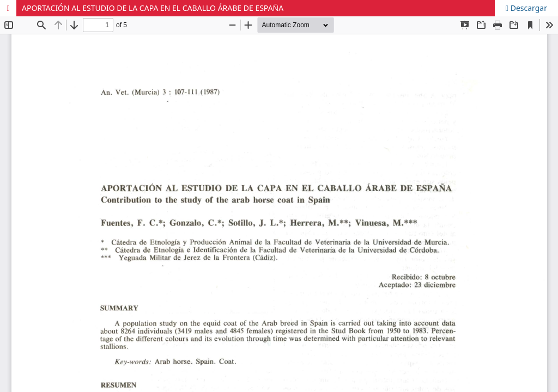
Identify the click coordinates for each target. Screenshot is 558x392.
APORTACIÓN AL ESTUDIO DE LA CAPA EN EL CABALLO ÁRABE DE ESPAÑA (153, 8)
